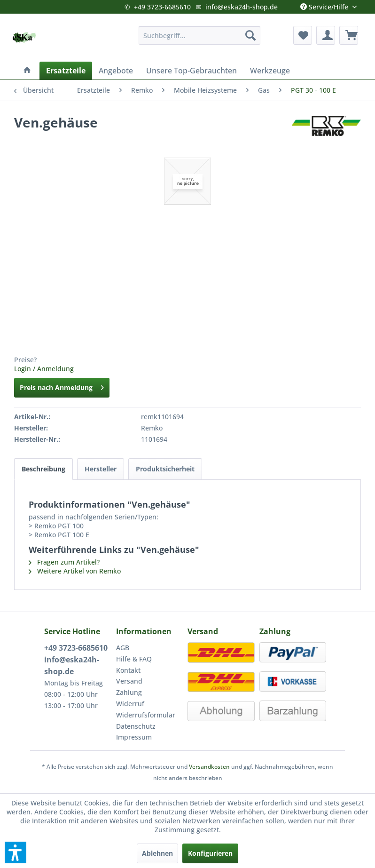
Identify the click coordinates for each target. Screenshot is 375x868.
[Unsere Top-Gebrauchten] (191, 71)
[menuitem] (199, 35)
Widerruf (130, 704)
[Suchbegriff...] (199, 35)
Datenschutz (136, 726)
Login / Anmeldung (44, 369)
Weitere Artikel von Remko (75, 571)
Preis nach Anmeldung (62, 386)
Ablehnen (157, 853)
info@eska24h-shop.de (242, 7)
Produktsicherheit (165, 469)
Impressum (134, 737)
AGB (123, 648)
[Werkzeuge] (270, 71)
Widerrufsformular (146, 715)
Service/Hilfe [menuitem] (325, 5)
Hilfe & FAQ (134, 659)
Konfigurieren (210, 853)
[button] (16, 852)
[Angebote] (116, 71)
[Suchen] (250, 35)
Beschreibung (43, 469)
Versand (129, 681)
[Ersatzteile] (66, 71)
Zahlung (129, 692)
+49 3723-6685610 (162, 7)
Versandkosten (209, 767)
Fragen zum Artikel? (64, 562)
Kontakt (128, 670)
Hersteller (101, 469)
